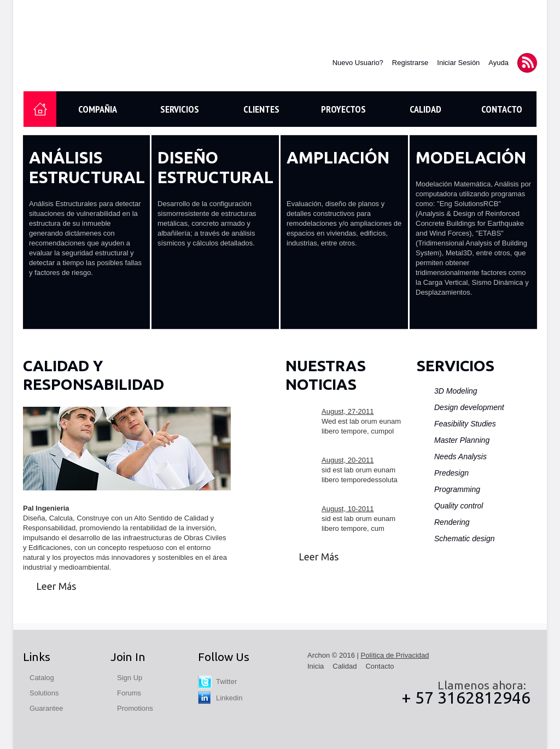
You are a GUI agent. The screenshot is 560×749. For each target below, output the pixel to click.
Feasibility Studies (465, 424)
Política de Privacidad (395, 655)
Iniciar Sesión (458, 63)
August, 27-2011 (348, 411)
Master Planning (462, 440)
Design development (469, 407)
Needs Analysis (460, 457)
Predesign (451, 473)
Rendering (452, 522)
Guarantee (46, 708)
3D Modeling (456, 391)
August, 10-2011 (348, 509)
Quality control (459, 506)
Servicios (180, 109)
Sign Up (130, 678)
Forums (129, 693)
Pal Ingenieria (93, 58)
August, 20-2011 (348, 460)
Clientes (261, 109)
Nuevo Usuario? (358, 63)
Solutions (44, 693)
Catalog (42, 678)
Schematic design (465, 539)
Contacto (502, 109)
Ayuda (498, 63)
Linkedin (220, 698)
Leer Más (56, 586)
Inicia (316, 666)
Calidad (425, 109)
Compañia (98, 109)
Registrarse (410, 63)
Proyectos (343, 109)
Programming (457, 489)
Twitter (217, 681)
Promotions (135, 708)
